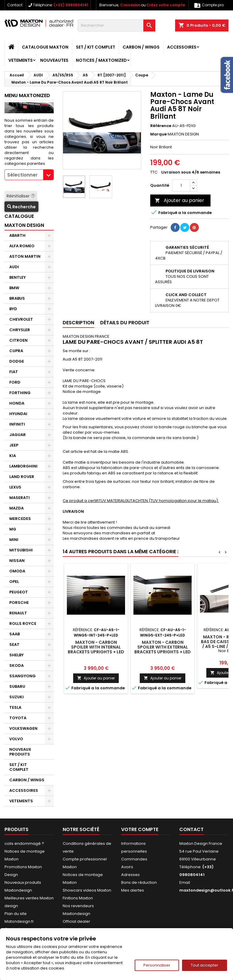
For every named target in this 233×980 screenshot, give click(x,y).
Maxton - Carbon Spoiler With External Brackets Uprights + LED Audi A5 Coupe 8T (163, 649)
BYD (13, 309)
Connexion (130, 5)
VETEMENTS (21, 60)
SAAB (15, 634)
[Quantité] (181, 186)
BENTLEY (18, 277)
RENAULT (18, 613)
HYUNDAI (18, 414)
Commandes (134, 859)
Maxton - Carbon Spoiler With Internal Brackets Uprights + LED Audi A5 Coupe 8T (96, 649)
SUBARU (17, 686)
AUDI (14, 267)
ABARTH (17, 235)
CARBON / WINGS (141, 47)
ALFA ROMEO (22, 246)
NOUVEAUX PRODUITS (20, 752)
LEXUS (15, 487)
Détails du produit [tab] (125, 323)
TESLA (15, 707)
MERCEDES (20, 519)
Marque (158, 134)
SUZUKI (16, 697)
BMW (14, 288)
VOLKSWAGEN (23, 728)
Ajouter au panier (179, 200)
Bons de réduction (139, 882)
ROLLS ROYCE (23, 624)
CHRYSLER (20, 330)
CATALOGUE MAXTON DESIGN (24, 221)
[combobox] (29, 175)
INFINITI (17, 424)
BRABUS (17, 298)
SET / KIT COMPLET (96, 47)
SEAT (14, 644)
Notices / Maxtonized (101, 60)
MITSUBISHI (21, 550)
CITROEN (18, 340)
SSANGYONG (22, 676)
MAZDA (16, 508)
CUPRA (16, 351)
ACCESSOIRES (182, 47)
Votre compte (140, 829)
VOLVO (16, 739)
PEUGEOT (19, 592)
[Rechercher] (116, 25)
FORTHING (20, 393)
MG (13, 529)
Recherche (21, 207)
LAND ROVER (22, 477)
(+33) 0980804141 (71, 5)
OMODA (17, 571)
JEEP (14, 445)
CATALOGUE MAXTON (45, 47)
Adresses (130, 875)
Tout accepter (205, 965)
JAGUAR (18, 435)
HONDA (17, 403)
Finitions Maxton (78, 898)
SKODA (16, 665)
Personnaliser (157, 965)
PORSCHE (19, 603)
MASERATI (19, 498)
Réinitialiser (21, 196)
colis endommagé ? (24, 843)
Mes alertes (133, 890)
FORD (15, 382)
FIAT (14, 372)
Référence (161, 126)
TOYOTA (18, 718)
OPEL (14, 582)
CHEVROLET (21, 319)
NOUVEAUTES (54, 60)
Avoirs (127, 867)
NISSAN (17, 561)
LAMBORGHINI (23, 466)
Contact (15, 5)
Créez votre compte (166, 5)
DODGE (17, 361)
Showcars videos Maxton (87, 890)
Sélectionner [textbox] (22, 175)
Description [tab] (78, 323)
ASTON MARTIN (25, 256)
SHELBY (16, 655)
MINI (14, 540)
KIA (13, 456)
